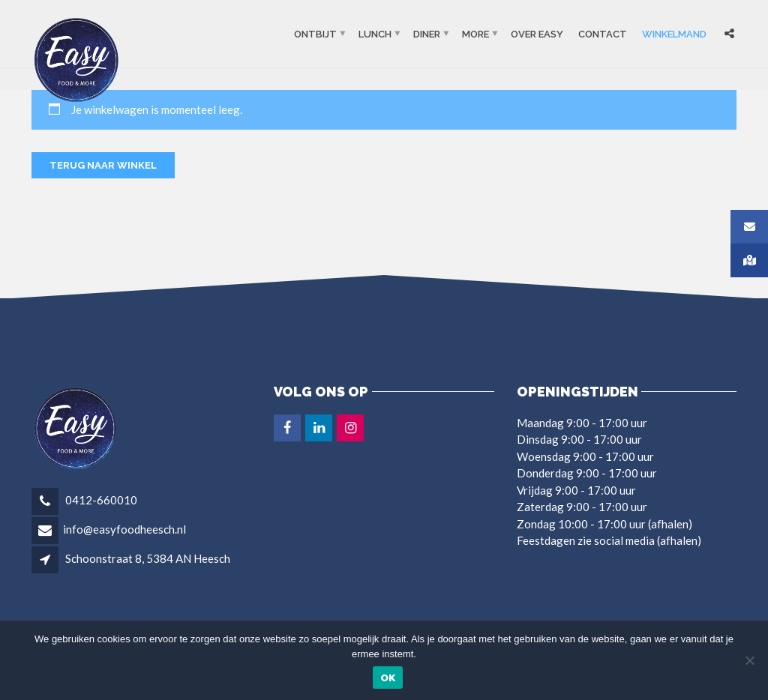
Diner (427, 34)
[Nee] (749, 660)
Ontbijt (315, 34)
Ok (388, 678)
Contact (603, 34)
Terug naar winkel (103, 165)
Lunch (375, 34)
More (475, 34)
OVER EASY (537, 34)
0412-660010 (100, 500)
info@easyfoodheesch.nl (124, 529)
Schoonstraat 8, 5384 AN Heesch (148, 558)
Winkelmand (674, 34)
